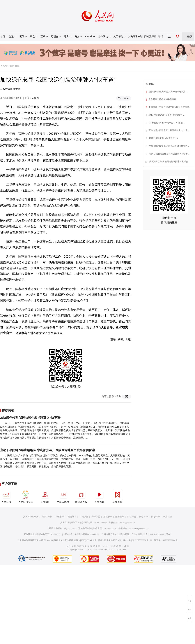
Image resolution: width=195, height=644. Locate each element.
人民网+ (45, 496)
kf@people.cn (70, 528)
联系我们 (167, 517)
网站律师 (144, 517)
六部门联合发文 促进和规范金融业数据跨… (169, 146)
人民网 (4, 66)
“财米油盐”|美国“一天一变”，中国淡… (167, 123)
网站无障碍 (150, 36)
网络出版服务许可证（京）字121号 (114, 540)
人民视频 (99, 496)
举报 (161, 36)
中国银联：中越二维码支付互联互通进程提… (170, 107)
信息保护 (155, 517)
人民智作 (117, 496)
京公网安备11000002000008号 (164, 540)
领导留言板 (81, 496)
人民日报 (6, 496)
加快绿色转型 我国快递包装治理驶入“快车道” (31, 418)
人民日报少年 (26, 496)
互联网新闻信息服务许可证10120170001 (43, 534)
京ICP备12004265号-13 (160, 534)
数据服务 (120, 517)
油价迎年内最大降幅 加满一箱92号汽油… (168, 92)
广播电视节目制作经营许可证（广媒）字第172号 (125, 534)
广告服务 (84, 517)
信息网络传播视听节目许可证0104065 (35, 540)
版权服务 (108, 517)
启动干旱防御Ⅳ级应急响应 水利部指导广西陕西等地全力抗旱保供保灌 (47, 450)
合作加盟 (96, 517)
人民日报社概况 (31, 517)
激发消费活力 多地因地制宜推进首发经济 (168, 162)
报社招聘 (60, 517)
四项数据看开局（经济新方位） (164, 138)
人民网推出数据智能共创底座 (162, 99)
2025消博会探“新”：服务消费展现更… (167, 115)
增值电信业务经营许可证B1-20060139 (81, 534)
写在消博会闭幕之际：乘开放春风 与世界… (169, 130)
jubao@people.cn (127, 523)
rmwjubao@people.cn (138, 528)
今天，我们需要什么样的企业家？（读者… (169, 154)
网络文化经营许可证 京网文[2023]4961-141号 (75, 540)
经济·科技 (15, 66)
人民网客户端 (135, 36)
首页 (3, 36)
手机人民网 (63, 496)
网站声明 (132, 517)
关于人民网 (47, 517)
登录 (190, 36)
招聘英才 (72, 517)
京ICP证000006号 (140, 540)
